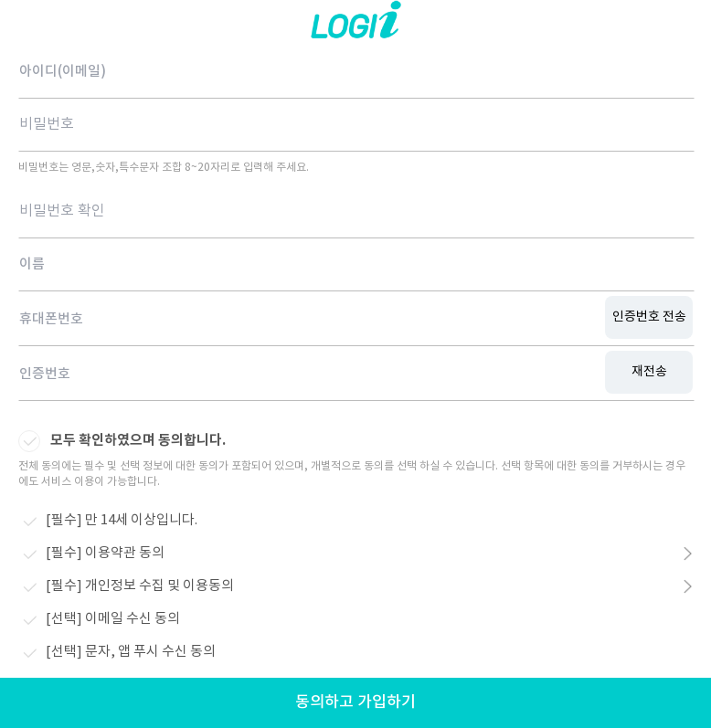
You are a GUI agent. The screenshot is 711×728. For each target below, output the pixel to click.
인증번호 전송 (649, 317)
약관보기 (682, 554)
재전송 (649, 372)
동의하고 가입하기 (355, 702)
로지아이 (355, 23)
